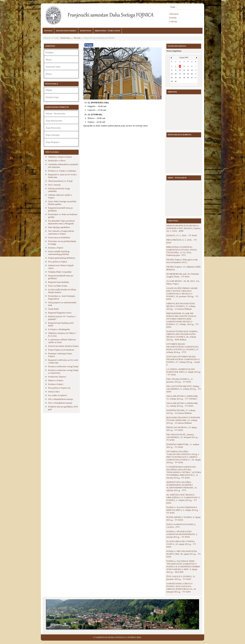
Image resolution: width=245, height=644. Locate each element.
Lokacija (173, 21)
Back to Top (199, 637)
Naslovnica (65, 38)
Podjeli (89, 45)
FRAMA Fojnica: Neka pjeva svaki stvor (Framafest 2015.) (182, 261)
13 (192, 70)
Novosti (77, 38)
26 (188, 78)
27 (192, 78)
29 (172, 81)
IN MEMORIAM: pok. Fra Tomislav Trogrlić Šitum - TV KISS (183, 275)
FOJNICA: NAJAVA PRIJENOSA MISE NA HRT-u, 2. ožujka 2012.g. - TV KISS (183, 510)
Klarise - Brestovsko (55, 114)
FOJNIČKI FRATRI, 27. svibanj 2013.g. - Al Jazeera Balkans (181, 412)
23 (176, 78)
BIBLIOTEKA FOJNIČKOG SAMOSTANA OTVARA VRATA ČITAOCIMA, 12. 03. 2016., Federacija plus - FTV (182, 251)
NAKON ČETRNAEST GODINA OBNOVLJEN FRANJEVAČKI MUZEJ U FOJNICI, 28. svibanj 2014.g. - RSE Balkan (182, 335)
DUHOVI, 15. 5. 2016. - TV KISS (182, 235)
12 (188, 70)
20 (192, 74)
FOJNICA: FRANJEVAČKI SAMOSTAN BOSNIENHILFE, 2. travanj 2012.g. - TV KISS (182, 534)
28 (196, 78)
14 (196, 70)
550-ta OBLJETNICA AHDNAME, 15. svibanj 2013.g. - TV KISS (182, 405)
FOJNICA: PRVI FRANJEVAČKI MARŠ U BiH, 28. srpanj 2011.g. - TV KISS (184, 554)
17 (180, 74)
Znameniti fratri (53, 67)
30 (176, 81)
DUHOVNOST (86, 31)
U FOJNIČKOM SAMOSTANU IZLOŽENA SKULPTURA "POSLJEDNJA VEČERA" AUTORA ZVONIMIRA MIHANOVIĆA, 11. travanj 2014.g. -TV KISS (184, 472)
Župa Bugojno (52, 142)
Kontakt (173, 18)
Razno (49, 74)
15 (172, 74)
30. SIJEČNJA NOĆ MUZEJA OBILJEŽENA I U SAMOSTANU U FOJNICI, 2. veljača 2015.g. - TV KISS (183, 499)
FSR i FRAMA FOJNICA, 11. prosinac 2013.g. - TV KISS (180, 380)
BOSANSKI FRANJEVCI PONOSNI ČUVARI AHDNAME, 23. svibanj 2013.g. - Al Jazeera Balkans (183, 420)
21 (196, 74)
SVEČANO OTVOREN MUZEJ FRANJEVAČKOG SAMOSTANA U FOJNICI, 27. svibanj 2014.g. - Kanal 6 (183, 361)
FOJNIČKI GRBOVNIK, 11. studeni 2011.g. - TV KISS (183, 446)
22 (172, 78)
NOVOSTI (48, 31)
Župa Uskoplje (53, 135)
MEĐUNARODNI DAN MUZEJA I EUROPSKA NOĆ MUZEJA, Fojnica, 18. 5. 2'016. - (184, 228)
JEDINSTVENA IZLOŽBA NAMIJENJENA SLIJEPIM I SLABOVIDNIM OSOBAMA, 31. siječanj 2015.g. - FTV (182, 486)
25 (184, 78)
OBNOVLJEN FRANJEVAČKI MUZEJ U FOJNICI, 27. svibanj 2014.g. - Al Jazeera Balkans (181, 306)
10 (180, 70)
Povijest (50, 53)
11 (184, 70)
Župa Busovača (53, 128)
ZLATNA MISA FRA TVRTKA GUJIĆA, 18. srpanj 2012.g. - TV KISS (181, 544)
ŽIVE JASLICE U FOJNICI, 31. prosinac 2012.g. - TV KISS (181, 578)
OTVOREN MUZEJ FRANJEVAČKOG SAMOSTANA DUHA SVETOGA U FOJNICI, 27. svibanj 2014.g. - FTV (183, 348)
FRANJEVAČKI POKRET (66, 31)
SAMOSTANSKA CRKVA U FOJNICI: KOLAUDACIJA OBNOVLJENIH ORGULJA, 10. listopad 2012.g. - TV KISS (181, 588)
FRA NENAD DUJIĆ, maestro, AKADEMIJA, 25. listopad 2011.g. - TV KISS (183, 437)
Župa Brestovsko (54, 121)
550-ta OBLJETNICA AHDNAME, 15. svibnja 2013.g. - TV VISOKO (182, 397)
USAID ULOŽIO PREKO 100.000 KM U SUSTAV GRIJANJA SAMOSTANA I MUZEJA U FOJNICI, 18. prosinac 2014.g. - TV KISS (182, 294)
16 (176, 74)
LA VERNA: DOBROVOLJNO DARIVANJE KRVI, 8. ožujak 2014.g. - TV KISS (184, 372)
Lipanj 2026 (184, 57)
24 (180, 78)
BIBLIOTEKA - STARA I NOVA (107, 31)
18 (184, 74)
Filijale (49, 90)
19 (188, 74)
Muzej (48, 60)
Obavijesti (174, 14)
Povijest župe (52, 97)
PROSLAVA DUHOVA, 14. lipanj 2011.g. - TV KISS (182, 429)
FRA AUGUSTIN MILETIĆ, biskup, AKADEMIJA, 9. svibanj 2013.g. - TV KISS (184, 389)
